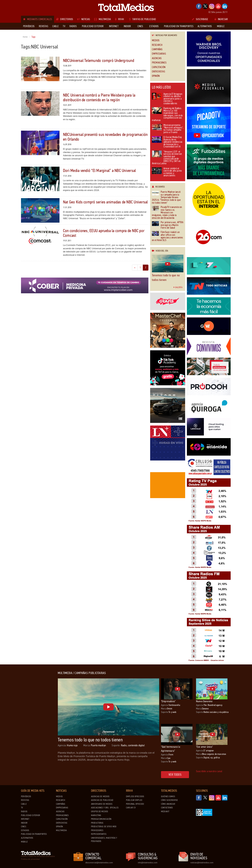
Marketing (96, 815)
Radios (24, 812)
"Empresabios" (168, 701)
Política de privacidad (30, 859)
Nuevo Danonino (204, 701)
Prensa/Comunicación (101, 819)
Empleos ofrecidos (135, 796)
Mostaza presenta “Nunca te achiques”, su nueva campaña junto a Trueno (168, 129)
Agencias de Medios (100, 796)
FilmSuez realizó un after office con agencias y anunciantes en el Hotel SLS (167, 236)
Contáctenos (167, 808)
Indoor (24, 823)
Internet (25, 819)
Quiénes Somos (168, 796)
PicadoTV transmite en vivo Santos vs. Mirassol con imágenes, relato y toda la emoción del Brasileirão (167, 213)
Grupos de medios (99, 812)
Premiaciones (159, 63)
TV (22, 808)
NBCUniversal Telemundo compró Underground (99, 61)
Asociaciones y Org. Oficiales (105, 808)
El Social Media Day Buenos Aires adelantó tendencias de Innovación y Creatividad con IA (167, 142)
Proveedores (97, 830)
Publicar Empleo (134, 800)
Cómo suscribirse (169, 800)
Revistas (25, 800)
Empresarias (159, 54)
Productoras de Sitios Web (104, 827)
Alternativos (27, 838)
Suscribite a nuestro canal (209, 771)
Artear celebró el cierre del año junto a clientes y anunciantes (167, 172)
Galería (178, 287)
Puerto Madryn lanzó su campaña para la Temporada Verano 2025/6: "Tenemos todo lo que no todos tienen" (166, 197)
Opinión (156, 76)
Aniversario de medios (102, 804)
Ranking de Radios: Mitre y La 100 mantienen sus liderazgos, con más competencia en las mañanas (167, 114)
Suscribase (200, 19)
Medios (156, 40)
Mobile (24, 842)
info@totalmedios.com (148, 863)
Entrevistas (158, 72)
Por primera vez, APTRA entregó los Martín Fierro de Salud (168, 225)
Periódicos (26, 796)
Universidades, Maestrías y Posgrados (104, 840)
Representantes (99, 834)
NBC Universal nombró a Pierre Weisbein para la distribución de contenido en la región (99, 98)
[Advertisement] (35, 724)
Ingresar (221, 19)
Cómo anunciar (168, 804)
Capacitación (159, 67)
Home (25, 37)
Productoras (97, 823)
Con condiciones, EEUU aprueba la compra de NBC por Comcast (104, 233)
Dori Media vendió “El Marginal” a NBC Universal (99, 171)
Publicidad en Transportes (34, 834)
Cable (24, 804)
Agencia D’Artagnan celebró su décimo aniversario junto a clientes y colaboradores (167, 99)
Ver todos (175, 775)
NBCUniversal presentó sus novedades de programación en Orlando (105, 137)
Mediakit (165, 812)
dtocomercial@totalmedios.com (99, 863)
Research (157, 45)
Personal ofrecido (135, 804)
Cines (24, 827)
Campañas (157, 49)
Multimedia (61, 830)
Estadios (25, 830)
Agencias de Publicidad (102, 800)
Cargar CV (131, 808)
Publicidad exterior (31, 815)
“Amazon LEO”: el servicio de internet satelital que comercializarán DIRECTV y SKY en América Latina (167, 158)
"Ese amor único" (204, 747)
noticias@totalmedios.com (202, 863)
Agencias (157, 58)
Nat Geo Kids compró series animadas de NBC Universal (105, 202)
